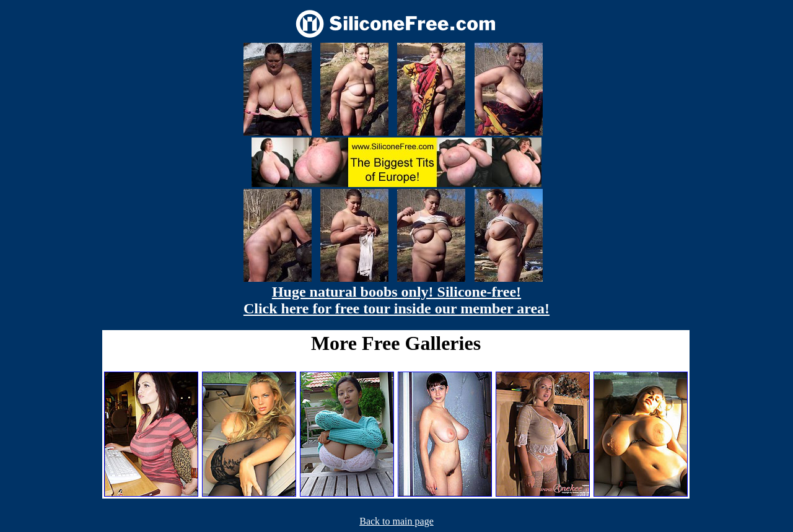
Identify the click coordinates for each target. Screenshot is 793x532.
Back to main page (396, 521)
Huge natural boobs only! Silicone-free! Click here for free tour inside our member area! (396, 300)
